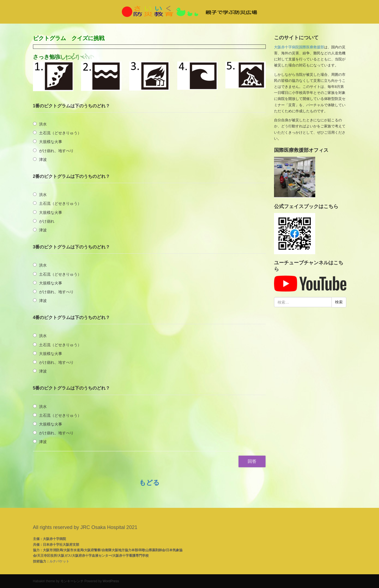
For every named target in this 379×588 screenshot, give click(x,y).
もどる (149, 482)
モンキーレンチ (72, 581)
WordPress (111, 581)
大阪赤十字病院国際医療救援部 (299, 47)
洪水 (43, 124)
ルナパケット (59, 561)
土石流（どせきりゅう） (60, 133)
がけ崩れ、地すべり (56, 151)
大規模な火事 (51, 142)
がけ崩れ (47, 221)
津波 (43, 159)
